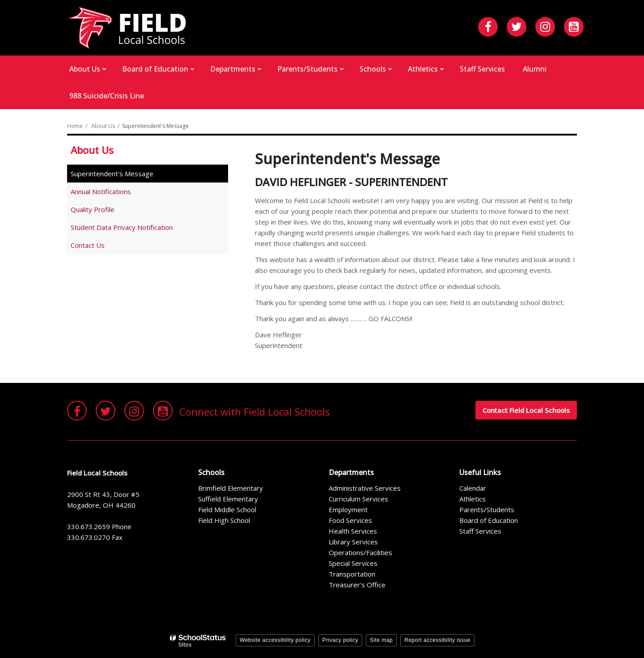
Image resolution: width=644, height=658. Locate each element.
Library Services (353, 542)
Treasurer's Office (357, 585)
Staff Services (480, 531)
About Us (103, 126)
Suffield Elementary (228, 499)
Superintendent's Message (112, 174)
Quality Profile (93, 209)
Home (75, 126)
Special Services (353, 563)
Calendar (473, 488)
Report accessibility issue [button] (437, 640)
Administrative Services (365, 488)
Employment (348, 509)
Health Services (353, 531)
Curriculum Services (358, 499)
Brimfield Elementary (231, 488)
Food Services (350, 520)
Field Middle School (227, 509)
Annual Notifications (101, 191)
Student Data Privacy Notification (122, 227)
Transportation (352, 574)
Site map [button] (381, 640)
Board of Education (489, 520)
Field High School (224, 520)
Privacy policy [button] (340, 640)
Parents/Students (487, 509)
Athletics (472, 499)
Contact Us (88, 245)
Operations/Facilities (360, 552)
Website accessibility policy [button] (275, 640)
